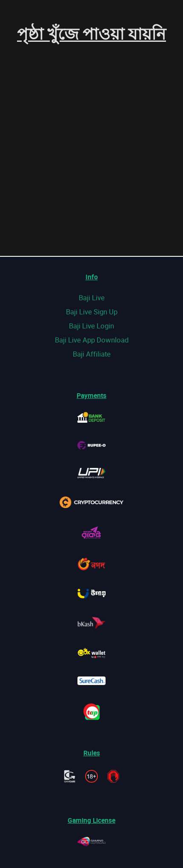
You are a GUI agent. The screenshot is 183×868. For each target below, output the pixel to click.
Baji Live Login (91, 326)
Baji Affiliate (92, 354)
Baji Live (92, 298)
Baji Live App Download (92, 340)
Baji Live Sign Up (92, 312)
